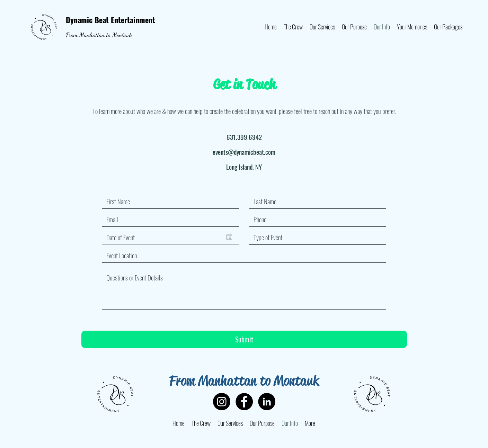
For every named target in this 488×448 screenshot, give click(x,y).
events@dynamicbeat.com (244, 152)
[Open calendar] (229, 237)
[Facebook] (244, 402)
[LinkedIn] (267, 402)
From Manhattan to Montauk (99, 35)
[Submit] (244, 339)
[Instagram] (222, 402)
